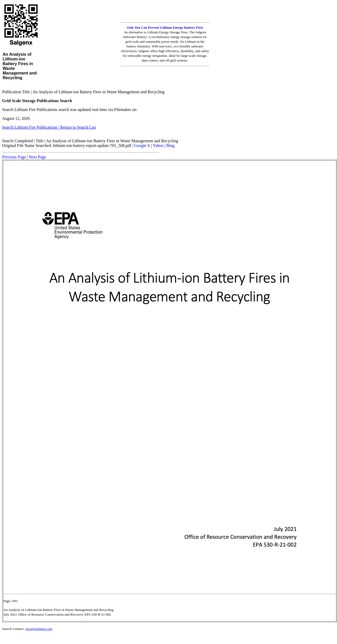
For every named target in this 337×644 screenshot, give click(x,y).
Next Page (37, 157)
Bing (170, 145)
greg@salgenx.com (39, 629)
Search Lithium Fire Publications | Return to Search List (49, 127)
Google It (142, 145)
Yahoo (158, 145)
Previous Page (14, 157)
